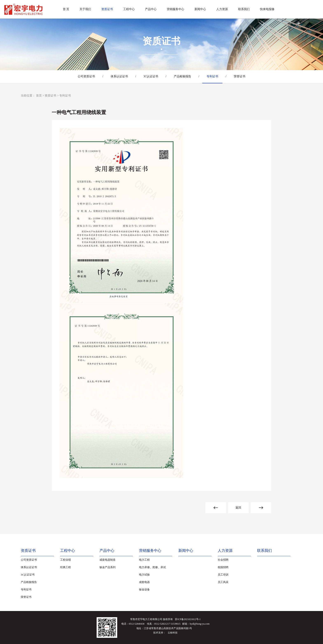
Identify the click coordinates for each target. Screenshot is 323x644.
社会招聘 (223, 560)
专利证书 (214, 76)
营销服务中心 (176, 9)
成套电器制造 (108, 560)
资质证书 (107, 9)
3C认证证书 (150, 76)
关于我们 (85, 9)
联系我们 (244, 9)
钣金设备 (144, 589)
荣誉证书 (242, 76)
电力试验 (144, 575)
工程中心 (129, 9)
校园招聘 (223, 567)
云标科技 (173, 633)
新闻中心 (200, 9)
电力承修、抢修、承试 (152, 567)
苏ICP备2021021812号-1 (188, 619)
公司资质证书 (84, 76)
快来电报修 (267, 9)
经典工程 (66, 567)
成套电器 (144, 582)
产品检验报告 (183, 76)
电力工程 (144, 560)
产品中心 (151, 9)
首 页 (66, 9)
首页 (39, 96)
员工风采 (223, 582)
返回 (238, 508)
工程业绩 (66, 560)
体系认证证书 (118, 76)
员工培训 (223, 575)
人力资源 (222, 9)
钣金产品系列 (108, 567)
